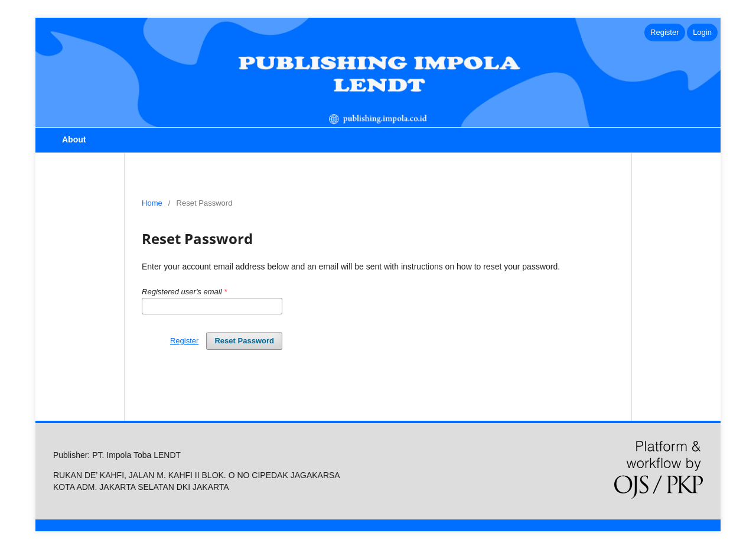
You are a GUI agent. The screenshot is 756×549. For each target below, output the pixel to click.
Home (152, 203)
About (74, 139)
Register (664, 32)
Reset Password (244, 341)
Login (702, 32)
